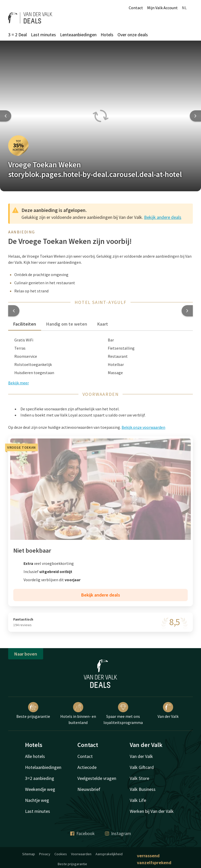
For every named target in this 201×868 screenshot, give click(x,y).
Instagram (118, 833)
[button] (14, 311)
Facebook (82, 833)
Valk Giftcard (142, 767)
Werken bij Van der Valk (152, 811)
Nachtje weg (37, 800)
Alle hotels (35, 756)
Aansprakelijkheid (109, 854)
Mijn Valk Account (162, 8)
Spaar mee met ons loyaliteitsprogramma (123, 714)
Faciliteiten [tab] (25, 324)
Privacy (45, 854)
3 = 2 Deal (17, 35)
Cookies (61, 854)
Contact (136, 8)
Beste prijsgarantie (33, 710)
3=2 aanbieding (40, 778)
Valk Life (138, 800)
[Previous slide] (6, 116)
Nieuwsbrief (89, 789)
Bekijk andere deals (163, 217)
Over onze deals (133, 35)
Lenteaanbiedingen (78, 35)
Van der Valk (168, 710)
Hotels (107, 35)
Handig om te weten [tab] (67, 324)
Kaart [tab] (103, 324)
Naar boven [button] (26, 654)
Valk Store (139, 778)
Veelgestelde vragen (97, 778)
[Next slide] (195, 116)
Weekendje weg (40, 789)
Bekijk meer (19, 383)
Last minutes (43, 35)
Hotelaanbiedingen (43, 767)
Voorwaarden (81, 854)
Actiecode (87, 767)
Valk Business (143, 789)
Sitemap (29, 854)
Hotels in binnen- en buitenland (78, 714)
